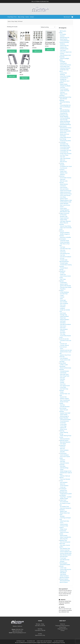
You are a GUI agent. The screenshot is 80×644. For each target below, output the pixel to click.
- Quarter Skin (63, 397)
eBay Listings (21, 17)
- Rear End (62, 448)
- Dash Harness (63, 187)
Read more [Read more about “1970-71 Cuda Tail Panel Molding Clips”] (25, 51)
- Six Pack (62, 258)
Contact (32, 17)
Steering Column (64, 440)
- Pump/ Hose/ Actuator (66, 154)
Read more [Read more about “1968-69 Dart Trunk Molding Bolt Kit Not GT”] (12, 51)
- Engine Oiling (63, 220)
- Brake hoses (63, 133)
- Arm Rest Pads (64, 294)
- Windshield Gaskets (65, 565)
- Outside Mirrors (64, 78)
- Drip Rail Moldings (65, 110)
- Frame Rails (63, 387)
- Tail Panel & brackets (65, 419)
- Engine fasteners (64, 218)
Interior (62, 291)
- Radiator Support (64, 399)
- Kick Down (63, 466)
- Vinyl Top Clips (64, 120)
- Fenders (62, 381)
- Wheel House (63, 429)
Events (27, 17)
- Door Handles (63, 302)
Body (16, 21)
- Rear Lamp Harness (65, 205)
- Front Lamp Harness (65, 195)
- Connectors (63, 186)
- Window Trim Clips (65, 123)
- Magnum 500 (63, 571)
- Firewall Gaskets (64, 49)
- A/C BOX (62, 273)
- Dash (61, 299)
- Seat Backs (63, 323)
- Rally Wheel (63, 573)
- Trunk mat (62, 487)
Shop (13, 21)
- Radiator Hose (63, 173)
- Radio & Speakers (64, 320)
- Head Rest (62, 307)
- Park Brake (63, 136)
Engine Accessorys (65, 213)
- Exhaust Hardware (65, 233)
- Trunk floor (63, 423)
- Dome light (63, 300)
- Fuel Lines (62, 250)
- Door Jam (62, 378)
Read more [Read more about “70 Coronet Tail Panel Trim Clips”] (50, 49)
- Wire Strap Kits (64, 539)
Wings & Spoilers (64, 579)
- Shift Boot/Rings (64, 468)
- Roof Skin (62, 405)
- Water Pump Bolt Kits (65, 537)
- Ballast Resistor (64, 184)
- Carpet (62, 295)
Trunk (61, 481)
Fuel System (63, 239)
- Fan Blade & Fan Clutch (66, 166)
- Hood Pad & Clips (64, 521)
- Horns (61, 523)
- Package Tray (63, 315)
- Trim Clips (62, 334)
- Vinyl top (62, 92)
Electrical (62, 176)
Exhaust (62, 231)
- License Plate (63, 73)
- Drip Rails (62, 379)
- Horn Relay (63, 197)
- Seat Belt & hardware (65, 324)
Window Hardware (64, 577)
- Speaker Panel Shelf (65, 413)
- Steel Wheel (63, 574)
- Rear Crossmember (65, 400)
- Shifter (62, 469)
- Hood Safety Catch (65, 66)
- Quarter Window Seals (66, 553)
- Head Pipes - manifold (65, 497)
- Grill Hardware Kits (65, 112)
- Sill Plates (62, 331)
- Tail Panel (62, 87)
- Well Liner (62, 160)
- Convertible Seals (64, 149)
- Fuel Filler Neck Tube (65, 249)
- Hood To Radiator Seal (65, 552)
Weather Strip (63, 540)
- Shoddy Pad (63, 79)
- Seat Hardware (64, 329)
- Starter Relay (63, 208)
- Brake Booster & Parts (65, 128)
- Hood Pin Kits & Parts (65, 65)
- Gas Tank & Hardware (65, 257)
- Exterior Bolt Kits (64, 46)
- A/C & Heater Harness (65, 178)
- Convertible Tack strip (65, 150)
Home (9, 21)
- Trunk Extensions (64, 421)
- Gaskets (62, 54)
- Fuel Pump (63, 252)
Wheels (62, 566)
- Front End (62, 447)
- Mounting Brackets (65, 581)
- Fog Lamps (63, 50)
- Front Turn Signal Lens (66, 52)
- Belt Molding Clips (64, 145)
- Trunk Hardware (64, 89)
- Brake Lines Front (64, 134)
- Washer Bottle (63, 536)
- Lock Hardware (64, 358)
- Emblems (62, 44)
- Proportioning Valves (65, 141)
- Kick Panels (63, 313)
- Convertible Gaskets (65, 147)
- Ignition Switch (64, 199)
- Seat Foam (63, 328)
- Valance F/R (63, 428)
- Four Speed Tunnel (65, 386)
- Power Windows (64, 203)
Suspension (63, 445)
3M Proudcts (63, 31)
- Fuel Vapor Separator (65, 221)
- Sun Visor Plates (64, 155)
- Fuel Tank (62, 255)
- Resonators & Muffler (65, 237)
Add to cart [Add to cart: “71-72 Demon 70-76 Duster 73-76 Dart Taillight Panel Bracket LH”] (12, 76)
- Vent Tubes (63, 279)
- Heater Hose (63, 171)
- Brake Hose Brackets (65, 131)
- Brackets (62, 165)
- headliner (62, 308)
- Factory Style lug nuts (65, 569)
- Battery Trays (63, 511)
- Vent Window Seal (64, 560)
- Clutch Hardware (64, 455)
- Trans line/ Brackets (65, 479)
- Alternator (62, 179)
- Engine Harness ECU (65, 192)
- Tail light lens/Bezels (65, 86)
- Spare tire (62, 484)
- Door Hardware (64, 303)
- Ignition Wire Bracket (65, 286)
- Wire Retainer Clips (65, 212)
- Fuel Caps (62, 247)
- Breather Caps (63, 216)
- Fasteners (62, 460)
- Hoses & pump (64, 524)
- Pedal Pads (63, 318)
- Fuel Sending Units (65, 253)
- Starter (62, 207)
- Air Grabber (63, 34)
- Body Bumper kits (64, 37)
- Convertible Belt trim (65, 105)
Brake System (63, 126)
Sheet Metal (63, 363)
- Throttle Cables (64, 263)
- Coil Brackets (63, 282)
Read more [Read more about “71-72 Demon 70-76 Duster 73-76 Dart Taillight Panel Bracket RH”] (25, 78)
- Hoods (62, 392)
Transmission (63, 453)
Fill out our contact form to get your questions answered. (65, 602)
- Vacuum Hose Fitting (65, 226)
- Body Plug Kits (64, 39)
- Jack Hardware (64, 482)
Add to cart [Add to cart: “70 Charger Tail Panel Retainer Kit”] (37, 51)
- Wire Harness (63, 162)
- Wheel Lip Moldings (65, 121)
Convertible (63, 142)
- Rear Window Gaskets (65, 555)
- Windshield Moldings (65, 125)
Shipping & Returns (63, 629)
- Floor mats (63, 305)
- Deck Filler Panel (64, 374)
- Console (62, 297)
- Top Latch (62, 157)
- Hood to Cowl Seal (64, 550)
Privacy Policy (63, 627)
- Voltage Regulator (64, 210)
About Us (63, 624)
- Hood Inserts (63, 63)
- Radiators (62, 174)
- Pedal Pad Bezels (64, 316)
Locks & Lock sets (64, 339)
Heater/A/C (63, 271)
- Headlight (62, 62)
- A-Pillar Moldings (64, 292)
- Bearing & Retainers (65, 442)
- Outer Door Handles (65, 76)
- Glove (61, 349)
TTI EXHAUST (63, 489)
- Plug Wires (63, 289)
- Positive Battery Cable (65, 202)
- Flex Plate (62, 461)
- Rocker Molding (64, 116)
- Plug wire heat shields (65, 287)
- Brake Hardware (64, 129)
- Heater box (63, 274)
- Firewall (62, 382)
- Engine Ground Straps (65, 191)
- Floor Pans (63, 384)
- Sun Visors (63, 332)
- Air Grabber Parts (64, 507)
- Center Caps (63, 568)
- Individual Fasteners (65, 68)
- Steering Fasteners (65, 439)
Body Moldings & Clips (66, 97)
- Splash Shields (63, 84)
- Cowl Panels (63, 373)
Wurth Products (64, 582)
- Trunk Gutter (63, 424)
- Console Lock (63, 344)
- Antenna (62, 36)
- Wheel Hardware (64, 576)
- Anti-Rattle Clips (64, 144)
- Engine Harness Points (66, 194)
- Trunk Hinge (63, 426)
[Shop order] (48, 27)
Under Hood (63, 500)
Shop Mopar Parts (12, 17)
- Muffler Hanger (64, 498)
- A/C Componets (64, 502)
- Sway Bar (62, 452)
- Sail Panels (63, 321)
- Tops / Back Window (65, 158)
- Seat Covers (63, 326)
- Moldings (62, 75)
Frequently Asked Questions (63, 626)
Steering (62, 431)
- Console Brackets (64, 371)
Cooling (62, 163)
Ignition (62, 281)
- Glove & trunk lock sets (66, 350)
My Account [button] (67, 17)
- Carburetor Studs (64, 241)
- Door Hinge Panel (64, 376)
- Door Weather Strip (65, 548)
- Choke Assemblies (64, 242)
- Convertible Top (64, 152)
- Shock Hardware (64, 450)
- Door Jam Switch (64, 189)
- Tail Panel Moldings (65, 118)
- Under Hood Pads (64, 91)
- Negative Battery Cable (66, 200)
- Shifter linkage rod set (65, 471)
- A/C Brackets (63, 215)
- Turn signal (63, 444)
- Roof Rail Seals (64, 556)
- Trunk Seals (63, 558)
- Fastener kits (63, 47)
